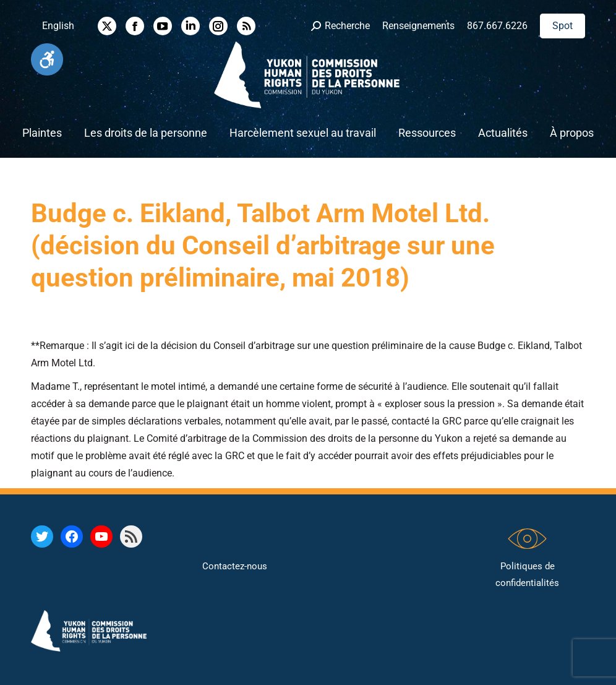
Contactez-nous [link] (235, 566)
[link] (47, 59)
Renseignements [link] (418, 26)
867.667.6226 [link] (497, 26)
